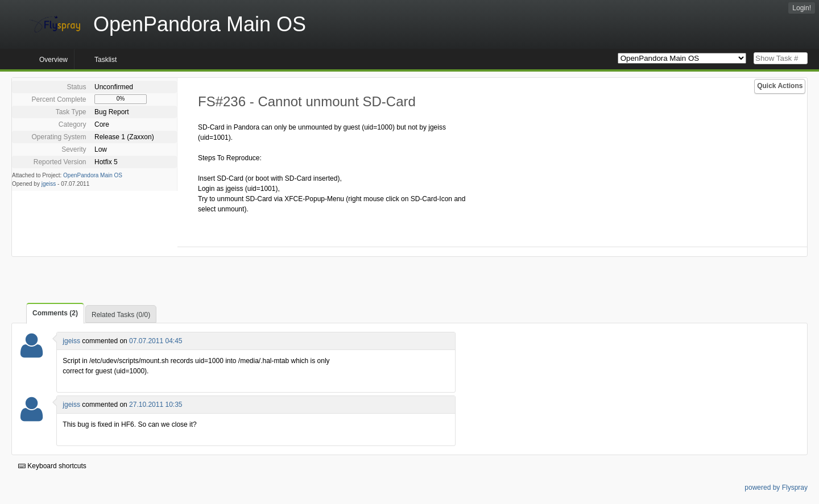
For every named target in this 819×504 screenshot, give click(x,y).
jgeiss (49, 184)
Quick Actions (780, 86)
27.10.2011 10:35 (156, 405)
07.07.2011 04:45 (156, 341)
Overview (53, 60)
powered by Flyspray (776, 488)
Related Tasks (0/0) (121, 315)
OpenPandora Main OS (93, 175)
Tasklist (106, 60)
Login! (802, 8)
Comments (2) (55, 313)
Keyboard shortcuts (52, 466)
